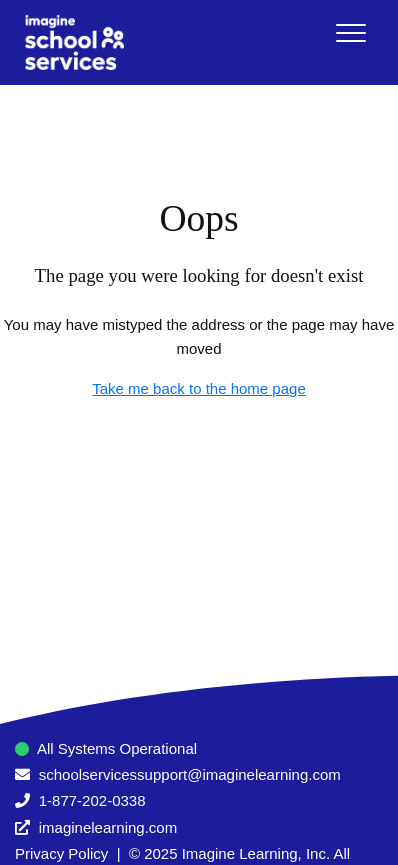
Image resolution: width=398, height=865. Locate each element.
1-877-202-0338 (92, 800)
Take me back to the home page (198, 388)
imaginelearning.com (108, 827)
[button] (350, 32)
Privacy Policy (61, 853)
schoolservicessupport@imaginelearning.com (190, 774)
